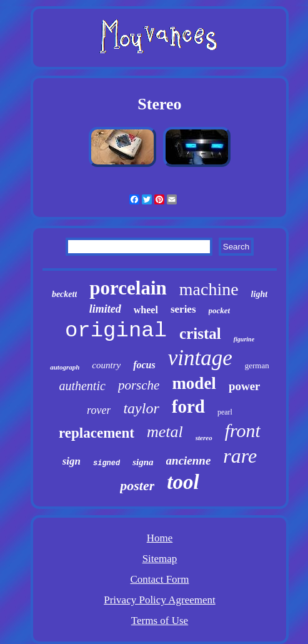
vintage (200, 358)
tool (183, 482)
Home (160, 538)
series (183, 309)
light (259, 294)
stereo (204, 438)
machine (209, 289)
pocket (220, 310)
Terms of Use (160, 621)
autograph (65, 367)
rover (99, 410)
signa (143, 462)
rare (240, 456)
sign (72, 461)
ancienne (189, 460)
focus (144, 365)
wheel (146, 310)
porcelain (128, 288)
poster (137, 486)
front (243, 430)
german (257, 365)
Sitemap (160, 559)
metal (165, 432)
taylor (141, 408)
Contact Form (160, 579)
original (116, 331)
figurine (244, 339)
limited (105, 309)
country (106, 365)
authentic (82, 386)
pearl (225, 412)
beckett (64, 294)
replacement (97, 433)
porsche (139, 385)
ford (188, 406)
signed (107, 463)
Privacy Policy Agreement (159, 600)
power (245, 386)
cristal (200, 334)
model (194, 383)
